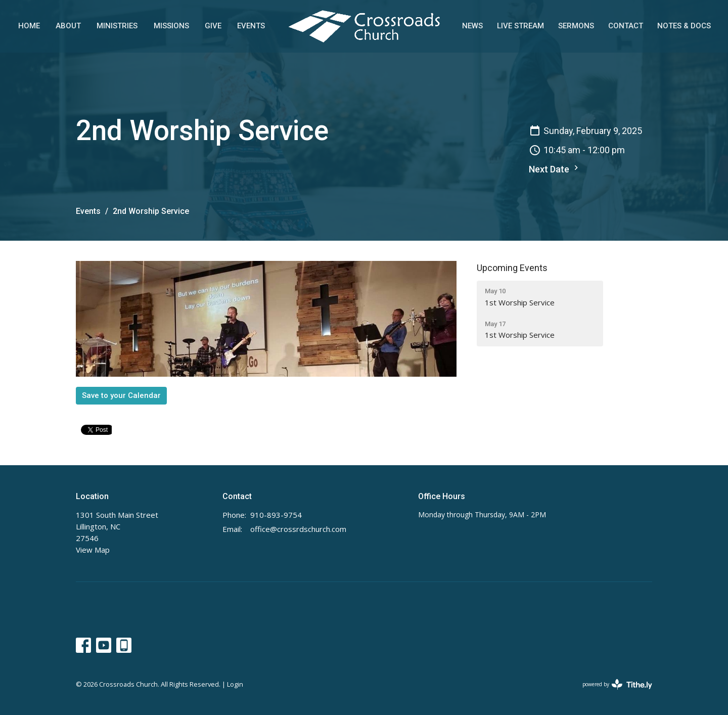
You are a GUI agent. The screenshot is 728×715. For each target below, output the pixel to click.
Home (29, 26)
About (68, 26)
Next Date (555, 169)
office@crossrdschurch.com (298, 529)
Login (235, 684)
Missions (171, 26)
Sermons (576, 26)
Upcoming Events (512, 268)
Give (213, 26)
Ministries (117, 26)
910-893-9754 (276, 515)
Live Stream (520, 26)
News (472, 26)
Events (251, 26)
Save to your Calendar (121, 395)
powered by (617, 684)
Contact (626, 26)
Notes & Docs (684, 26)
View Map (93, 550)
